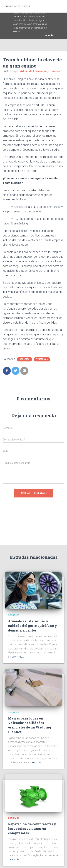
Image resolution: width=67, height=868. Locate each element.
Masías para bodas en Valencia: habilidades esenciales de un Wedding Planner (30, 725)
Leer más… (18, 657)
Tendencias (42, 359)
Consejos (24, 359)
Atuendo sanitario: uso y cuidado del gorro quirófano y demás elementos (33, 626)
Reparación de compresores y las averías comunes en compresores (32, 828)
